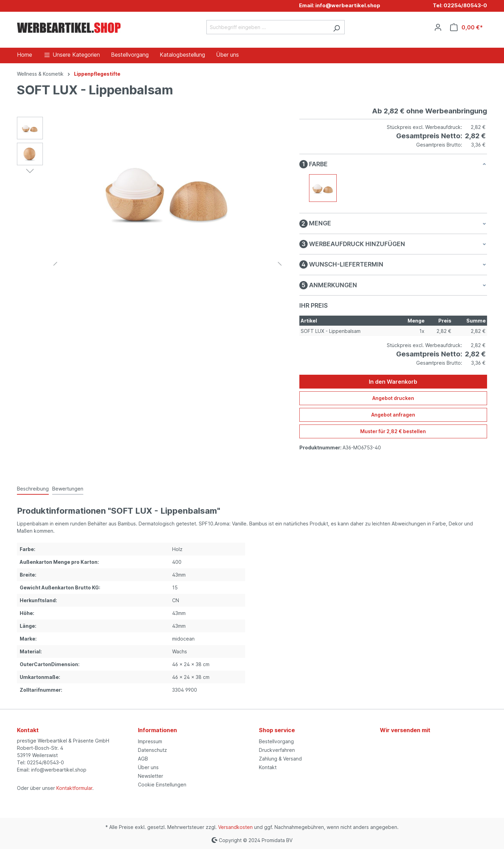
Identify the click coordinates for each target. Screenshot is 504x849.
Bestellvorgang (276, 741)
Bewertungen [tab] (68, 489)
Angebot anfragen (393, 415)
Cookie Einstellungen (162, 785)
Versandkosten (235, 827)
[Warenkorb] (466, 27)
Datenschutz (152, 750)
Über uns (148, 767)
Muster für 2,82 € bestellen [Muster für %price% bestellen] (393, 431)
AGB (143, 759)
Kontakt (268, 767)
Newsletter (151, 776)
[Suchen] (337, 27)
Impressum (150, 741)
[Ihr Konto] (438, 27)
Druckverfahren (277, 750)
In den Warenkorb (393, 382)
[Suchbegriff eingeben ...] (268, 27)
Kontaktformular (74, 788)
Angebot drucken (393, 398)
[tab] (33, 489)
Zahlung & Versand (280, 759)
